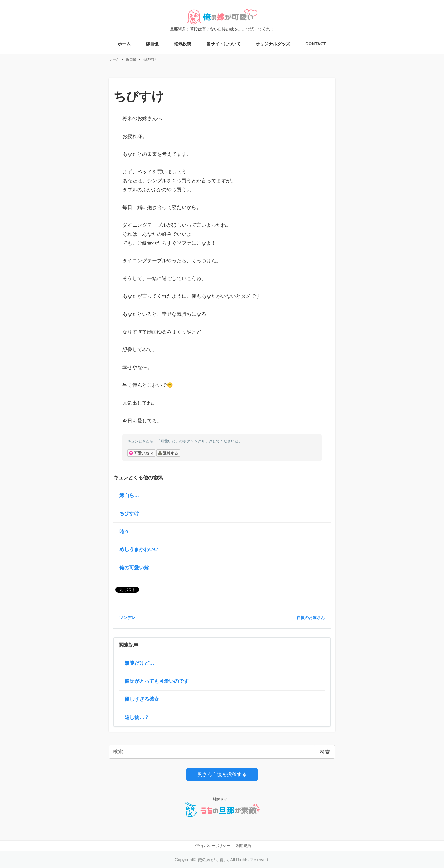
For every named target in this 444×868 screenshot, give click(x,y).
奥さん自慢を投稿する (222, 774)
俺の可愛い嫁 (134, 568)
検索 (325, 752)
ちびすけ (129, 513)
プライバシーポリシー (212, 846)
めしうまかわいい (139, 549)
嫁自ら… (129, 495)
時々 (124, 532)
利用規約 (244, 846)
